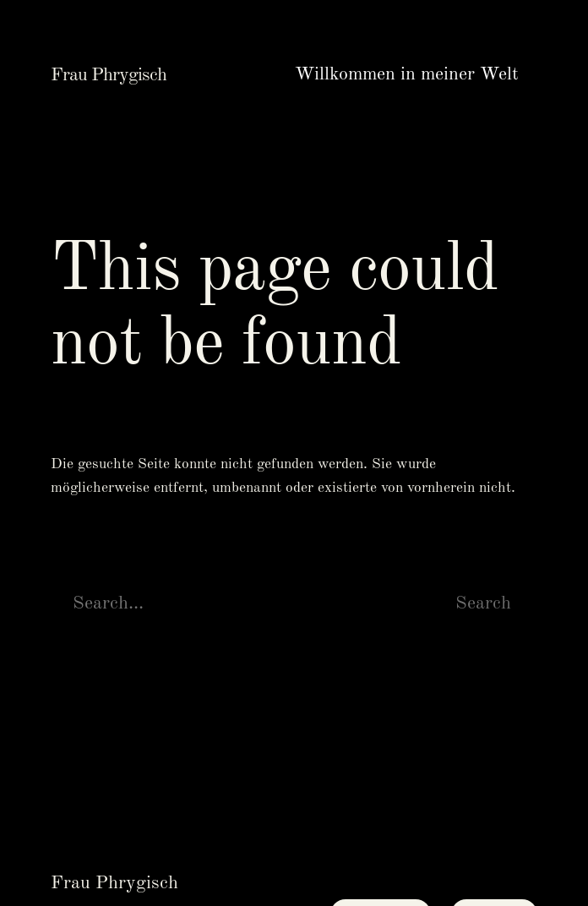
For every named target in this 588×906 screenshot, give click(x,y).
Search (483, 603)
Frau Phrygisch (109, 75)
